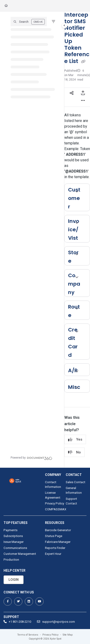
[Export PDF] (83, 93)
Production (11, 560)
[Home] (6, 6)
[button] (29, 22)
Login (14, 580)
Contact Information (53, 484)
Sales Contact (76, 482)
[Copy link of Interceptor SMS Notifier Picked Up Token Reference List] (83, 61)
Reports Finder (55, 548)
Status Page (54, 536)
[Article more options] (83, 101)
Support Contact (71, 501)
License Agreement (53, 495)
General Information (74, 490)
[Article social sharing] (72, 93)
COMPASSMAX (55, 509)
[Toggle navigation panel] (64, 26)
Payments (10, 530)
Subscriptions (13, 536)
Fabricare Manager (58, 542)
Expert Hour (53, 554)
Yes (75, 440)
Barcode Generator (58, 530)
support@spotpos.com (56, 622)
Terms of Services (28, 635)
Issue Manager (14, 542)
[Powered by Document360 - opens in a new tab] (31, 458)
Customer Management (20, 554)
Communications (15, 548)
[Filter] (53, 22)
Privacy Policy (55, 503)
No (74, 452)
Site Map (68, 635)
